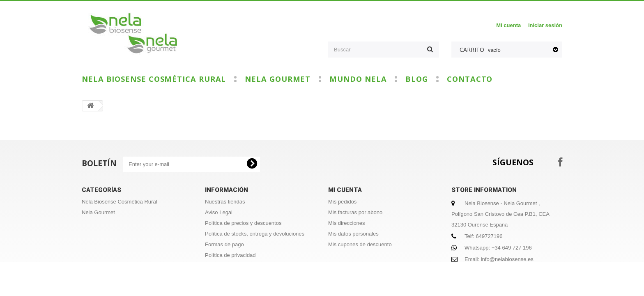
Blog (417, 79)
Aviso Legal (219, 212)
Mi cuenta (508, 25)
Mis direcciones (347, 223)
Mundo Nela (358, 79)
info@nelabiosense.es (507, 259)
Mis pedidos (342, 202)
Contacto (470, 79)
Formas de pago (224, 244)
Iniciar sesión (545, 25)
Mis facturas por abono (355, 212)
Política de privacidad (230, 255)
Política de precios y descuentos (243, 223)
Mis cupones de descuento (360, 244)
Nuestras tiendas (225, 202)
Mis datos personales (353, 234)
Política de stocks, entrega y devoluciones (255, 234)
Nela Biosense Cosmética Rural (154, 79)
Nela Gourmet (278, 79)
